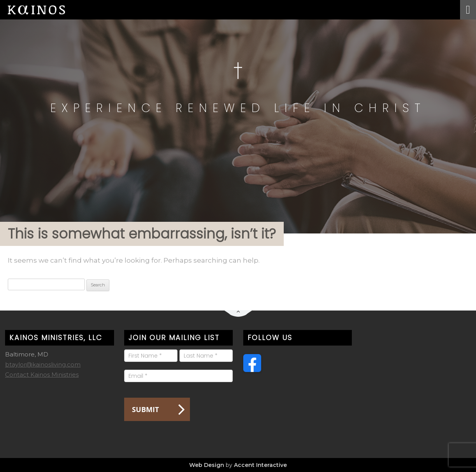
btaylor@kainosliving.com (43, 364)
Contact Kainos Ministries (42, 375)
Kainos (43, 10)
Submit (145, 409)
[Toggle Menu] (468, 10)
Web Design (207, 465)
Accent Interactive (260, 465)
